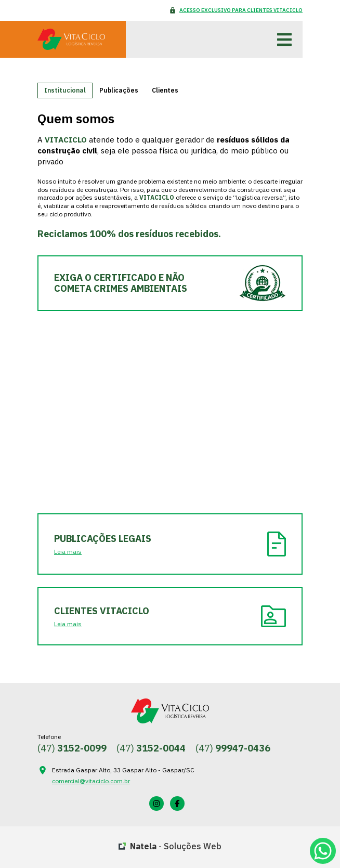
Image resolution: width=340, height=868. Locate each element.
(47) (72, 748)
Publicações (119, 90)
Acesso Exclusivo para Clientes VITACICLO (241, 10)
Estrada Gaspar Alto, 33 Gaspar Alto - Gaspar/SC (123, 770)
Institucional (65, 90)
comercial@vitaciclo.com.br (91, 781)
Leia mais (68, 552)
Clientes (165, 90)
